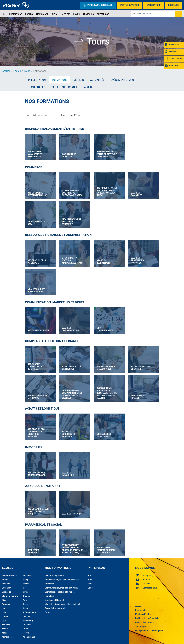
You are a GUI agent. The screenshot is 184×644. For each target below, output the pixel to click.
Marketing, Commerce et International (62, 603)
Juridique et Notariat (54, 599)
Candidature (154, 5)
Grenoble (6, 603)
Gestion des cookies (144, 621)
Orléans (26, 595)
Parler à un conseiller (98, 5)
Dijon (4, 599)
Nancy (25, 578)
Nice (25, 586)
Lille (4, 611)
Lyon (4, 619)
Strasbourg (28, 619)
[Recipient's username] (153, 14)
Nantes (26, 582)
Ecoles (29, 14)
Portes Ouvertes (130, 5)
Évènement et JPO (122, 80)
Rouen (25, 607)
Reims (25, 603)
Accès (88, 87)
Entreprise (103, 14)
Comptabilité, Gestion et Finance (60, 591)
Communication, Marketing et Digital (62, 586)
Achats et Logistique (54, 574)
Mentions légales (143, 613)
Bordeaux (6, 591)
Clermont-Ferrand (10, 595)
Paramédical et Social (55, 607)
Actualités (97, 80)
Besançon (6, 586)
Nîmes (25, 591)
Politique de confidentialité (147, 617)
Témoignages (37, 87)
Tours (27, 71)
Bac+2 (91, 578)
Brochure (174, 5)
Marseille (6, 623)
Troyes (26, 631)
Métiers (66, 14)
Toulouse (27, 623)
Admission (88, 14)
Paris (25, 599)
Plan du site (141, 609)
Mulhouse (27, 574)
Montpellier (7, 635)
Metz (4, 631)
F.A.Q (47, 611)
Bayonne (6, 582)
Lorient (5, 615)
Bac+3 (91, 582)
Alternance (42, 14)
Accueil (6, 71)
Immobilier (50, 595)
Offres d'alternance (65, 87)
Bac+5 (91, 586)
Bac (90, 574)
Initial (55, 14)
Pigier (77, 14)
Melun (5, 627)
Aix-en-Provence (10, 574)
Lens (4, 607)
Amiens (5, 578)
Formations (16, 14)
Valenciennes (29, 635)
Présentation (37, 80)
